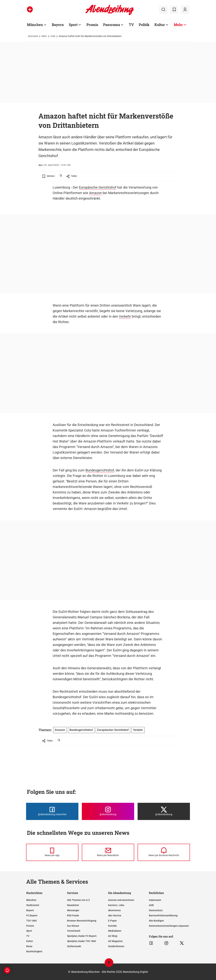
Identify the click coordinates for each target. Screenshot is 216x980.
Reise (29, 946)
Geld (53, 36)
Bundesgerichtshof (100, 470)
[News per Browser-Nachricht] (164, 852)
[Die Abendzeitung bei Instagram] (108, 811)
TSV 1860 (31, 921)
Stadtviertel (33, 905)
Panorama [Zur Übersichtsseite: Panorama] (112, 25)
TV (28, 936)
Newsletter (73, 905)
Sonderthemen (116, 946)
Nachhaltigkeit (34, 951)
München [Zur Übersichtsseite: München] (35, 25)
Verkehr (125, 316)
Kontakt (112, 926)
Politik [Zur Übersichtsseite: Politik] (144, 25)
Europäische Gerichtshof (98, 187)
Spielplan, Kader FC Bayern (82, 936)
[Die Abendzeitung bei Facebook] (52, 811)
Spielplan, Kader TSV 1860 (81, 941)
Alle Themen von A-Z (78, 900)
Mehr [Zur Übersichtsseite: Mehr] (178, 25)
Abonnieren (114, 910)
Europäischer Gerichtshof (113, 730)
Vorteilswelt (74, 931)
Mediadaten (115, 931)
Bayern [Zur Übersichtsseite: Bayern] (58, 25)
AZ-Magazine (115, 941)
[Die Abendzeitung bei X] (164, 811)
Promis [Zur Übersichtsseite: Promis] (92, 25)
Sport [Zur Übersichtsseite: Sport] (73, 25)
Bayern (30, 910)
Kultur (30, 941)
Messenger (73, 910)
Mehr (44, 36)
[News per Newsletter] (108, 852)
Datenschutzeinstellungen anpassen (169, 926)
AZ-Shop (113, 936)
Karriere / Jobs (116, 905)
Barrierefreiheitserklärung (163, 915)
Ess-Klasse (73, 926)
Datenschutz (156, 910)
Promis (30, 926)
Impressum (155, 900)
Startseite (33, 36)
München (31, 900)
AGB (151, 905)
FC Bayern (32, 915)
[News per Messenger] (52, 852)
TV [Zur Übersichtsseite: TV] (131, 25)
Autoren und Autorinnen (121, 900)
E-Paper (112, 921)
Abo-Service (115, 915)
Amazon (95, 193)
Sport (29, 931)
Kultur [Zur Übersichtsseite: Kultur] (160, 25)
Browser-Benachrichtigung (82, 921)
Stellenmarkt (74, 946)
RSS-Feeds (73, 915)
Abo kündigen (156, 921)
